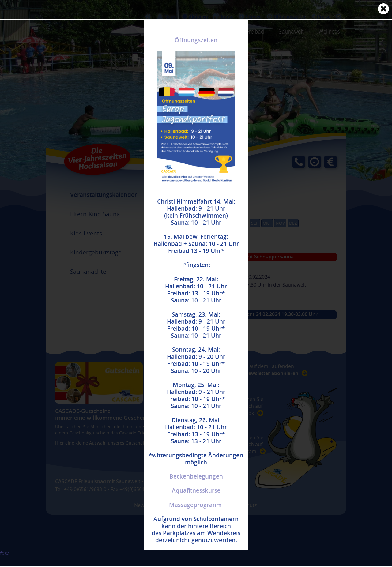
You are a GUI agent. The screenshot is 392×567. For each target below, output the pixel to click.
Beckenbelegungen (196, 476)
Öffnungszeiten (196, 40)
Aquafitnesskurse (196, 490)
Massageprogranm (195, 505)
